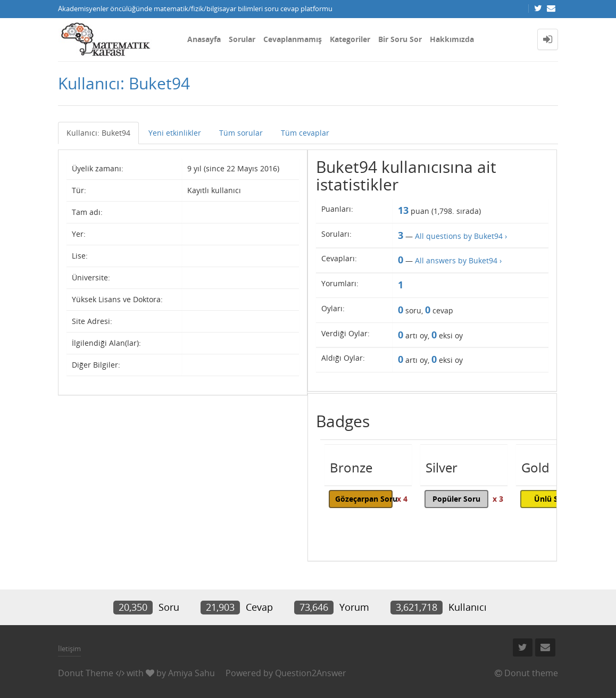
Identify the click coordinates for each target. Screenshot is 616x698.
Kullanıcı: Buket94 (98, 133)
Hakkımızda (452, 39)
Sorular (242, 39)
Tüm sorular (241, 133)
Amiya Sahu (192, 673)
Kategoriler (350, 39)
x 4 (402, 499)
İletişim (69, 649)
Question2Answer (311, 673)
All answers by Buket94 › (458, 260)
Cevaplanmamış (293, 39)
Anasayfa (204, 39)
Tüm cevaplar (305, 133)
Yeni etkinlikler (175, 133)
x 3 (498, 499)
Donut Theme (86, 673)
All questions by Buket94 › (461, 236)
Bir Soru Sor (400, 39)
